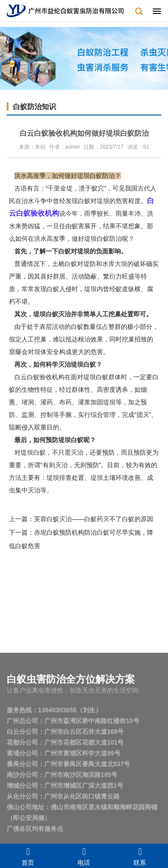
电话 (84, 856)
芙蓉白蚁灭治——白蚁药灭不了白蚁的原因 (94, 519)
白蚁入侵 (59, 289)
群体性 (81, 390)
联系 (140, 856)
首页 (28, 856)
